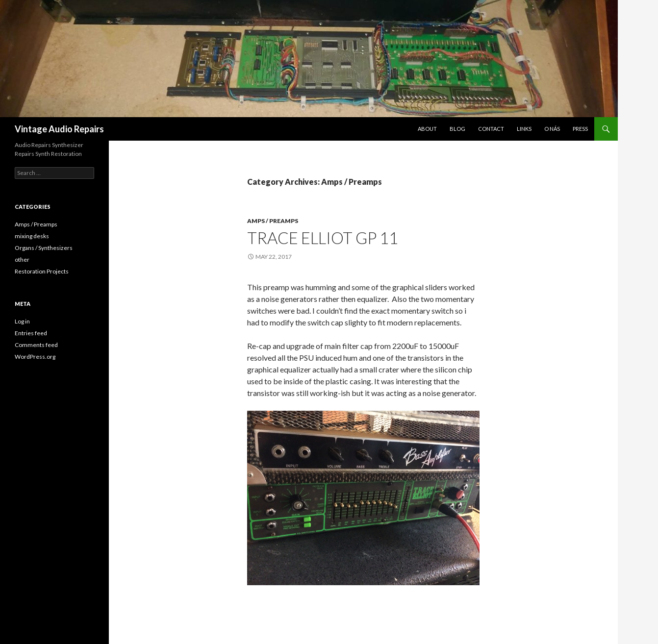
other (22, 260)
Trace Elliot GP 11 (323, 238)
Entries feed (31, 333)
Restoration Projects (42, 271)
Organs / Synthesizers (44, 248)
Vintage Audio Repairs (59, 129)
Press (580, 129)
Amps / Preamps (273, 221)
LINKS (524, 129)
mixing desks (32, 236)
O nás (552, 129)
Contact (491, 129)
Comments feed (36, 345)
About (427, 129)
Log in (22, 321)
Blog (457, 129)
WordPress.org (35, 357)
